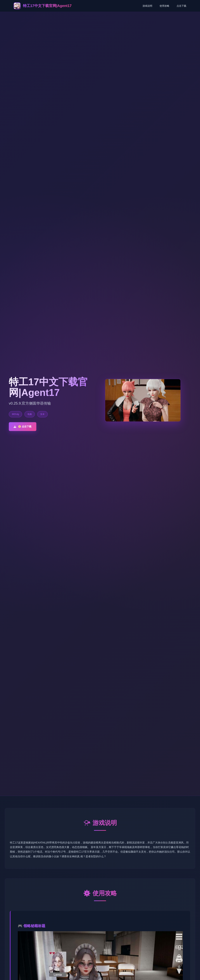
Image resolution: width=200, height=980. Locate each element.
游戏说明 (147, 6)
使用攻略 (164, 6)
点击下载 (181, 6)
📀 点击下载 (23, 427)
